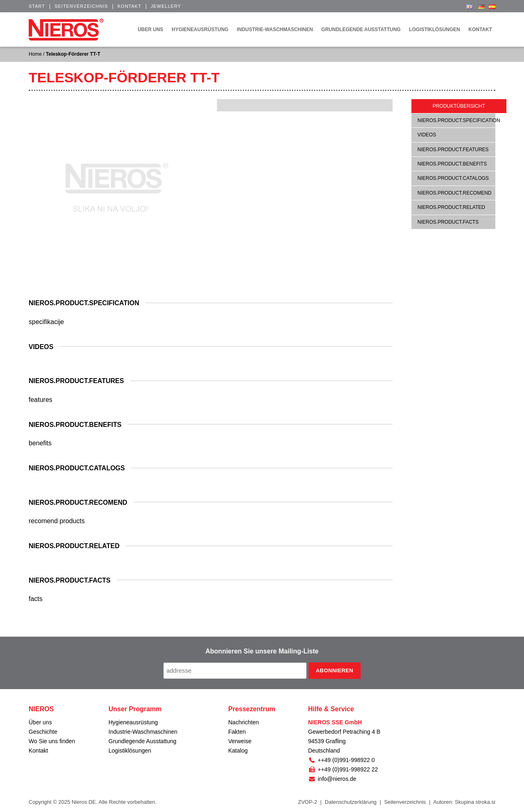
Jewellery (166, 6)
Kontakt (129, 6)
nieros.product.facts (448, 222)
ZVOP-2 (308, 802)
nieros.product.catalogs (453, 178)
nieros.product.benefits (452, 164)
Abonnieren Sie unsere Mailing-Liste (262, 651)
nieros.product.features (453, 150)
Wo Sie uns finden (52, 741)
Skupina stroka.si (475, 802)
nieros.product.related (451, 207)
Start (37, 6)
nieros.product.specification (459, 120)
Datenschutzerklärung (350, 802)
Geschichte (43, 732)
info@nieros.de (332, 779)
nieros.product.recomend (455, 193)
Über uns (40, 722)
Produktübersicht (459, 106)
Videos (427, 135)
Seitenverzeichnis (81, 6)
